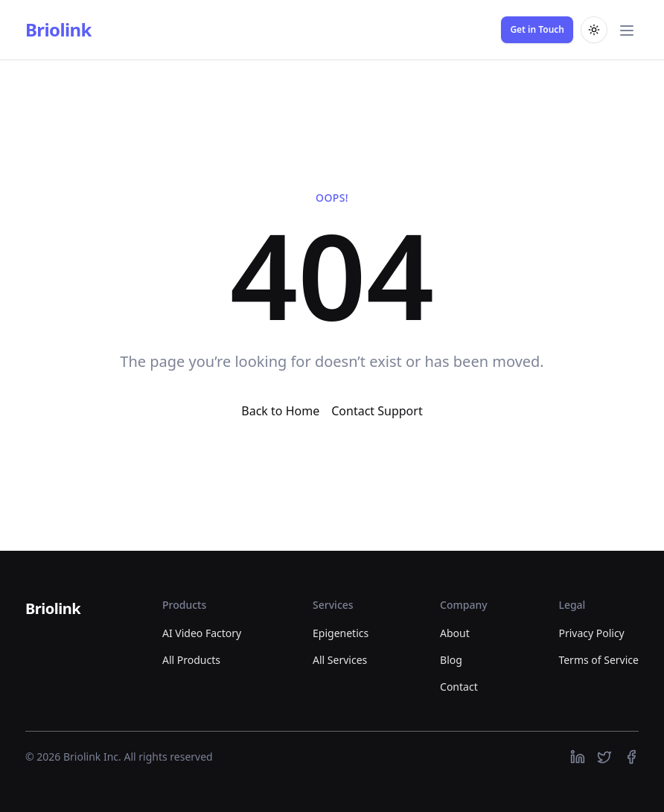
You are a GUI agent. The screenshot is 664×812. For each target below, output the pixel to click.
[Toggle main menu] (627, 30)
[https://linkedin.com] (578, 757)
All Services (340, 660)
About (455, 633)
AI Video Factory (202, 633)
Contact (459, 687)
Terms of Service (598, 660)
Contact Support (377, 411)
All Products (191, 660)
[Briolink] (53, 610)
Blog (451, 660)
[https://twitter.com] (604, 757)
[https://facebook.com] (631, 757)
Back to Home (280, 411)
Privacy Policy (591, 633)
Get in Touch (537, 29)
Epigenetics (341, 633)
